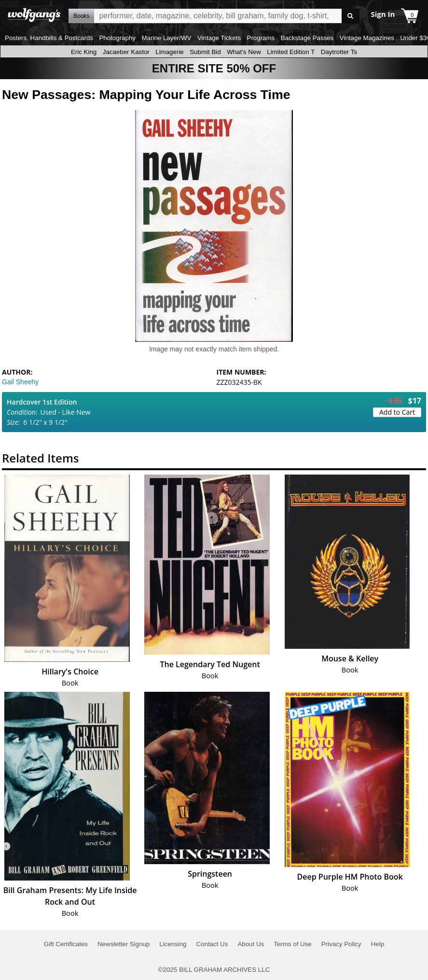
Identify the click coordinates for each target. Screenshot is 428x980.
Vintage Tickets (219, 38)
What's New (244, 52)
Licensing (173, 944)
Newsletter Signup (124, 944)
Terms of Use (293, 944)
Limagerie (170, 52)
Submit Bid (205, 52)
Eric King (84, 52)
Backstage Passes (307, 38)
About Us (251, 944)
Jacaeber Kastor (126, 52)
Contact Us (212, 944)
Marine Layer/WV (166, 38)
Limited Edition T (291, 52)
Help (378, 944)
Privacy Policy (341, 944)
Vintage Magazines (367, 38)
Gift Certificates (66, 944)
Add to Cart (397, 412)
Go (351, 16)
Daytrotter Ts (339, 52)
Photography (117, 38)
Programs (261, 38)
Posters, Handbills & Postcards (49, 38)
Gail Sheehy (20, 382)
